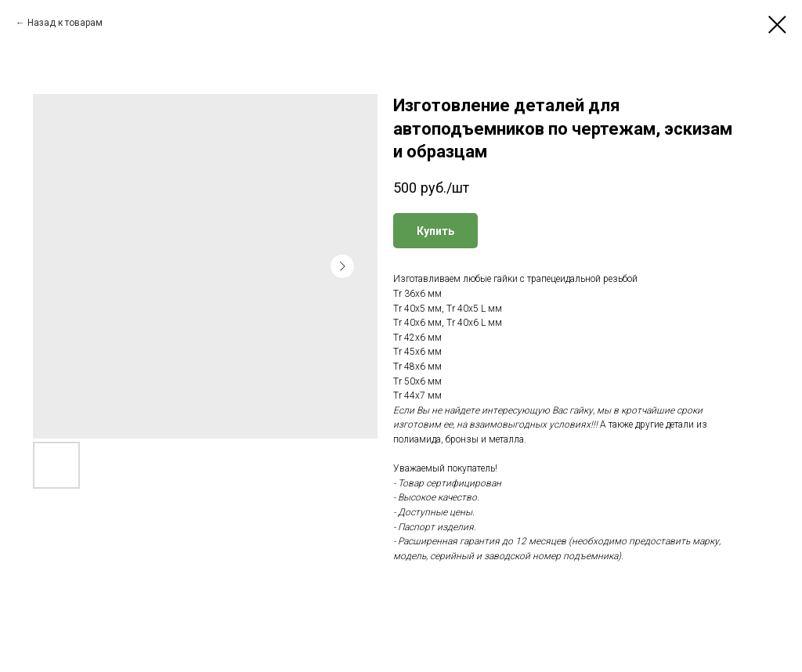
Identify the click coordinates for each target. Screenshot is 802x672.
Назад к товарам (65, 23)
